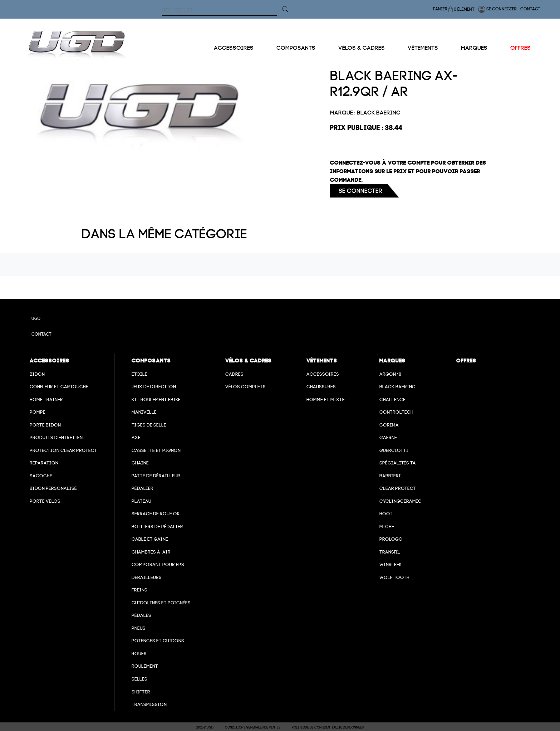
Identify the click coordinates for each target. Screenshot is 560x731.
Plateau (141, 501)
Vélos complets (245, 387)
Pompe (38, 412)
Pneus (139, 628)
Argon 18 (390, 374)
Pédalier (143, 488)
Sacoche (41, 476)
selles (139, 679)
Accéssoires (323, 374)
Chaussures (321, 387)
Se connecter (497, 9)
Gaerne (388, 437)
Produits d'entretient (58, 437)
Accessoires (234, 48)
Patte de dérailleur (156, 476)
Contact (530, 9)
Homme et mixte (326, 399)
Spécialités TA (398, 463)
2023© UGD (205, 727)
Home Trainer (46, 399)
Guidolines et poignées (161, 603)
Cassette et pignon (156, 450)
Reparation (44, 463)
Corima (389, 425)
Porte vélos (45, 501)
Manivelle (144, 412)
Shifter (141, 692)
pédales (141, 615)
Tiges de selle (149, 425)
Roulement (145, 666)
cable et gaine (150, 539)
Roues (139, 654)
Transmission (149, 704)
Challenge (392, 399)
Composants (296, 48)
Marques (474, 48)
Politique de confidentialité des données (328, 727)
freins (139, 590)
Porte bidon (45, 425)
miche (387, 527)
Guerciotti (394, 450)
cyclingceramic (401, 501)
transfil (390, 552)
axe (136, 437)
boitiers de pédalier (157, 527)
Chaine (140, 463)
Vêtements (423, 48)
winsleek (391, 564)
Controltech (396, 412)
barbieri (390, 476)
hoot (386, 514)
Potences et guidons (158, 641)
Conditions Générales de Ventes (253, 727)
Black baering (397, 387)
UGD (36, 318)
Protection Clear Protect (63, 450)
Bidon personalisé (53, 488)
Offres (520, 48)
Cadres (234, 374)
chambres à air (151, 552)
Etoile (139, 374)
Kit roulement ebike (156, 399)
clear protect (398, 488)
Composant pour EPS (158, 564)
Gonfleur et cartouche (59, 387)
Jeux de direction (154, 387)
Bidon (37, 374)
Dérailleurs (147, 577)
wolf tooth (394, 577)
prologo (391, 539)
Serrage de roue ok (156, 514)
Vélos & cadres (362, 48)
